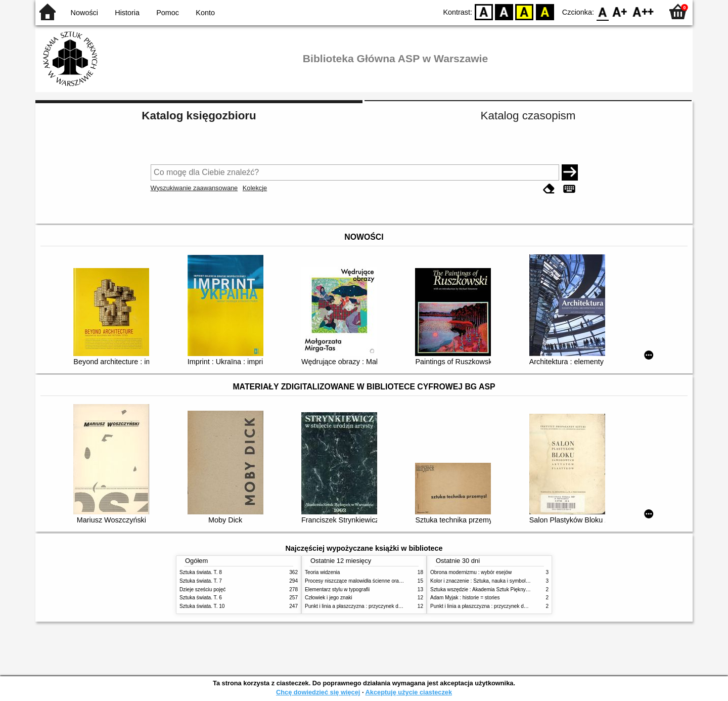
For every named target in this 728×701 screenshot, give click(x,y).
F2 (643, 11)
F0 (602, 11)
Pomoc (168, 13)
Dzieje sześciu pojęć (202, 589)
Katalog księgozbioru (199, 116)
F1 (620, 11)
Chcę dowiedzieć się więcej (318, 692)
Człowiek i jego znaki (329, 598)
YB (525, 11)
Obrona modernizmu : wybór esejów (471, 572)
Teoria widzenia (322, 572)
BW (504, 11)
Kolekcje (255, 188)
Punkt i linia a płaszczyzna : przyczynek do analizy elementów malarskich (388, 606)
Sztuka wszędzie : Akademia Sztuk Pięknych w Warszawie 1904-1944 (509, 589)
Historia (127, 13)
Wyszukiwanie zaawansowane (194, 188)
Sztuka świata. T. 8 (201, 572)
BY (545, 11)
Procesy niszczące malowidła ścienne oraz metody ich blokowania (380, 581)
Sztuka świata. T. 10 (202, 606)
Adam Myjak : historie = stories (465, 598)
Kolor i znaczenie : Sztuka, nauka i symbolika (481, 581)
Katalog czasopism (528, 116)
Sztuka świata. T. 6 (201, 598)
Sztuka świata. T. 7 (201, 581)
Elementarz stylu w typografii (337, 589)
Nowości (84, 13)
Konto (205, 13)
